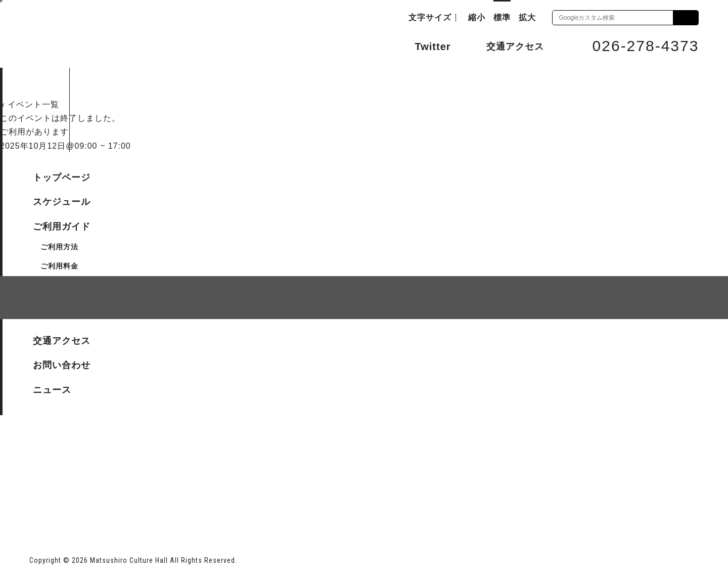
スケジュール (62, 202)
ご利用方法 (59, 247)
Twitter (423, 46)
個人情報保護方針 (153, 356)
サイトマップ (68, 356)
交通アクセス (508, 46)
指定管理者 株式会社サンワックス (212, 498)
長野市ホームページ (68, 498)
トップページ (62, 177)
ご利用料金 (59, 266)
